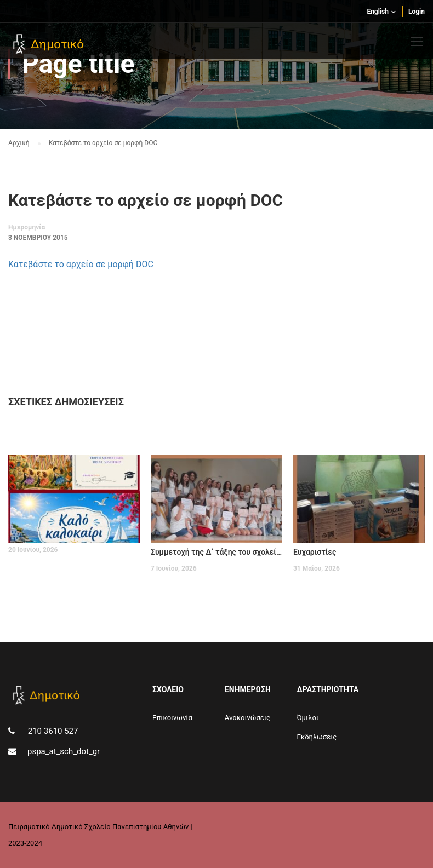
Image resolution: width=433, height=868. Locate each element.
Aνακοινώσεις (247, 718)
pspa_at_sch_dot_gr (64, 751)
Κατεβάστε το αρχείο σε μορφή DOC (81, 264)
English (378, 12)
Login (417, 12)
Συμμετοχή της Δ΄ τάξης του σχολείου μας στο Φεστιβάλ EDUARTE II (216, 552)
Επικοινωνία (172, 718)
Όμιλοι (308, 718)
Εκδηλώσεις (317, 737)
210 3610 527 (52, 731)
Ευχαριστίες (315, 552)
